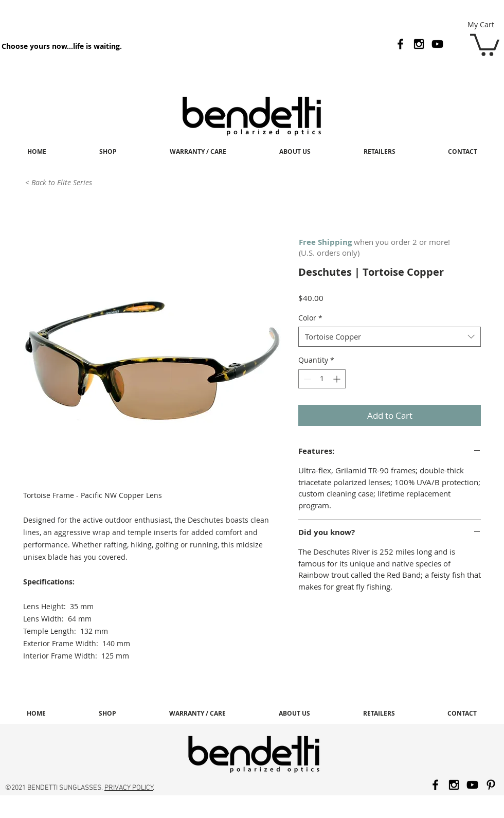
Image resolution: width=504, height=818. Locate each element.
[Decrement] (306, 379)
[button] (485, 44)
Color (310, 318)
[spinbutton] (322, 379)
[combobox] (390, 337)
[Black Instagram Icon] (419, 44)
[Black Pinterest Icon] (491, 785)
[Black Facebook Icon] (400, 44)
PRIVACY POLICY (129, 788)
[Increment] (338, 379)
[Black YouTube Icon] (437, 44)
